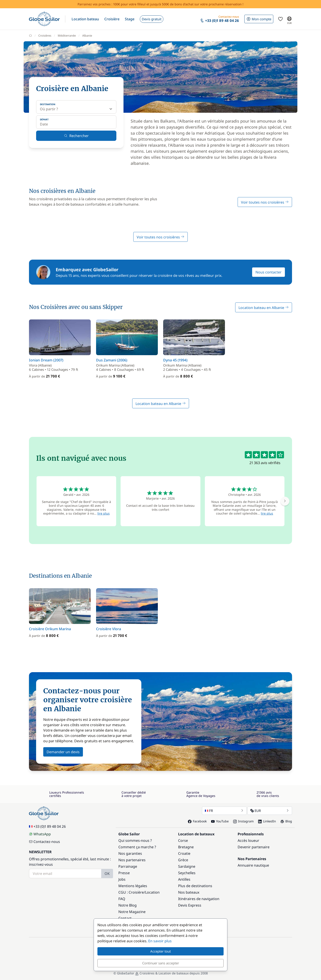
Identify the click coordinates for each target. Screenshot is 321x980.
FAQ (122, 899)
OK (107, 874)
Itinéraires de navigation (199, 899)
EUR (270, 811)
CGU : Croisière (131, 892)
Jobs (122, 879)
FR (224, 811)
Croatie (184, 853)
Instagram (243, 821)
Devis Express (190, 905)
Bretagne (186, 847)
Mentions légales (133, 886)
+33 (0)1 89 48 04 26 (47, 826)
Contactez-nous (44, 842)
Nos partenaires (132, 860)
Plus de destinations (195, 886)
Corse (183, 840)
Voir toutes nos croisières (265, 202)
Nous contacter (269, 272)
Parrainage (128, 866)
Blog (286, 821)
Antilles (184, 879)
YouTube (220, 821)
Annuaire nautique (253, 865)
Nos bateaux (189, 892)
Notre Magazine (132, 912)
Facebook (197, 821)
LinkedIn (267, 821)
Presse (124, 873)
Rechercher (76, 136)
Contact (125, 918)
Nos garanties (130, 853)
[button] (85, 19)
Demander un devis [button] (63, 752)
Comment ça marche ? (137, 847)
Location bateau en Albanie (264, 308)
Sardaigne (187, 866)
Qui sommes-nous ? (135, 840)
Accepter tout (160, 951)
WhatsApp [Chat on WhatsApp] (40, 834)
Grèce (183, 860)
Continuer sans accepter (161, 963)
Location (152, 892)
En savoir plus (160, 941)
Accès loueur (248, 840)
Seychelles (187, 873)
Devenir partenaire (254, 847)
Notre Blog (128, 905)
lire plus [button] (104, 513)
